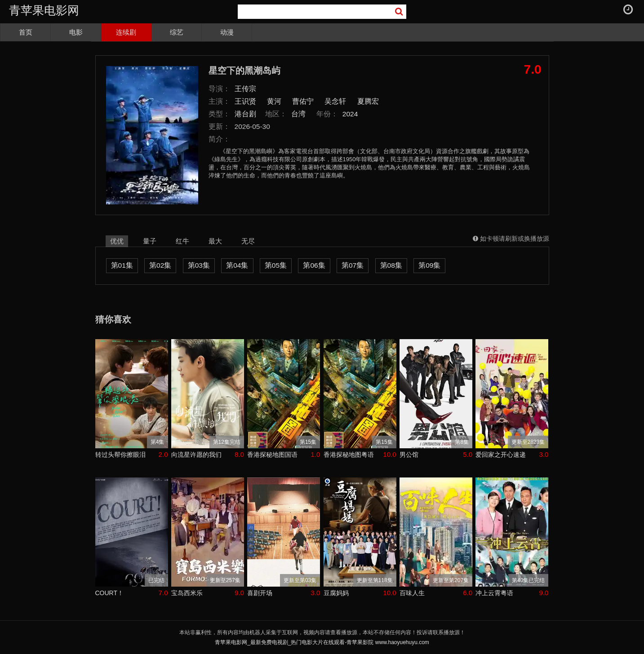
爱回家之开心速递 (501, 455)
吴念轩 (335, 101)
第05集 (276, 265)
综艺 (177, 32)
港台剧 (245, 114)
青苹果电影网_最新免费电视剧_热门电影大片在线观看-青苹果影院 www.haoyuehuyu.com (322, 642)
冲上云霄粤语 (494, 593)
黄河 (274, 101)
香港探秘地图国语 (272, 455)
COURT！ (110, 593)
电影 (76, 32)
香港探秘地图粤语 (349, 455)
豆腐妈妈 (336, 593)
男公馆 (409, 455)
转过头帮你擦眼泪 (120, 455)
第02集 (160, 265)
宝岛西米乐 (187, 593)
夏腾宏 (368, 101)
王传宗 (245, 89)
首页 (26, 32)
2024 (350, 114)
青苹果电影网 (44, 10)
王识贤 (245, 101)
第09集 (429, 265)
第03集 (199, 265)
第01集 (122, 265)
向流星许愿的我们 (196, 455)
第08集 (391, 265)
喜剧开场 (260, 593)
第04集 (237, 265)
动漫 (227, 32)
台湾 (298, 114)
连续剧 (126, 32)
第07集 (353, 265)
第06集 (314, 265)
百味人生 (412, 593)
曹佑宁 (303, 101)
